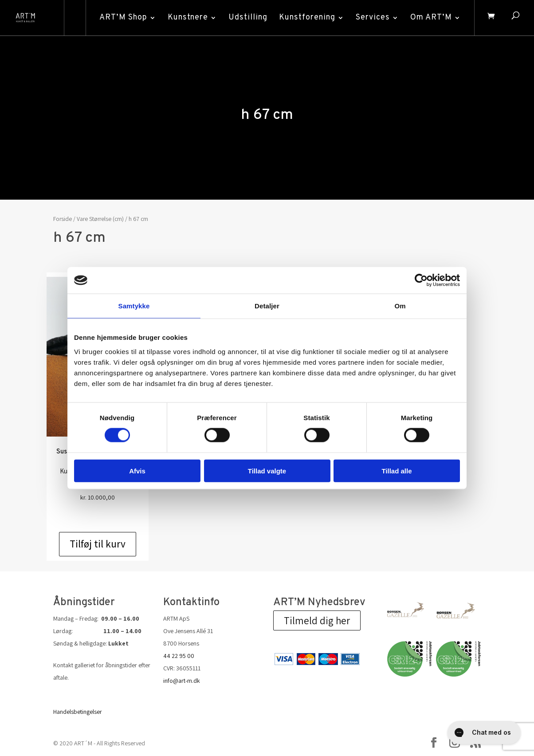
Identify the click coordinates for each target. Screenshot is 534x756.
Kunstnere (187, 18)
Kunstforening (306, 18)
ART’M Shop (122, 18)
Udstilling (247, 18)
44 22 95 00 (179, 656)
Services (372, 18)
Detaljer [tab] (267, 306)
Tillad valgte (267, 471)
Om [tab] (400, 306)
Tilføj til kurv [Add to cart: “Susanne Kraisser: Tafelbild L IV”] (98, 544)
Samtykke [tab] (134, 306)
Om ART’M (430, 18)
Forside (63, 219)
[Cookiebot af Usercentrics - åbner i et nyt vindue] (421, 280)
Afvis (137, 471)
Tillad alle (397, 471)
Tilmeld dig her (317, 621)
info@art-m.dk (182, 681)
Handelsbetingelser (78, 712)
